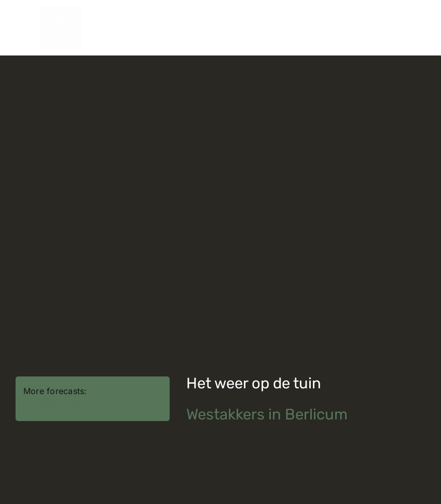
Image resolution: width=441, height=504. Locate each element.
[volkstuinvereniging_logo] (61, 10)
